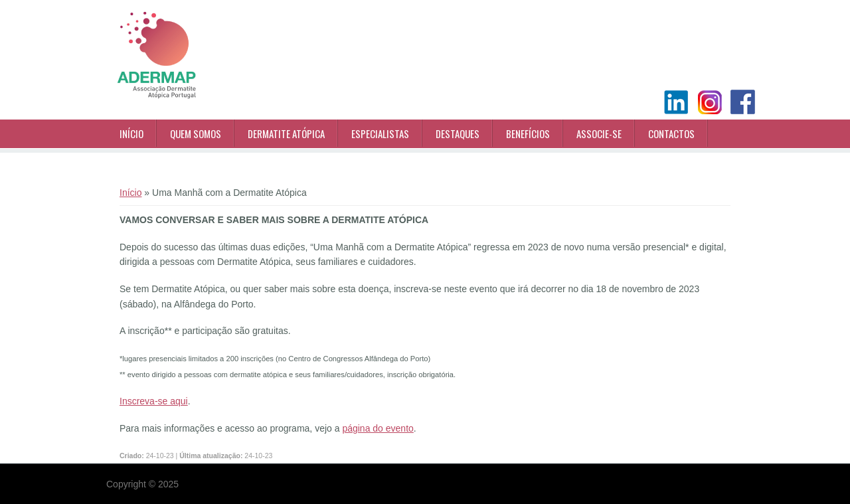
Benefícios (528, 133)
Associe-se (599, 133)
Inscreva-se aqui (154, 401)
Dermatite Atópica (286, 133)
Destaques (458, 133)
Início (131, 133)
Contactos (671, 133)
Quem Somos (196, 133)
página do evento (378, 428)
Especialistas (380, 133)
